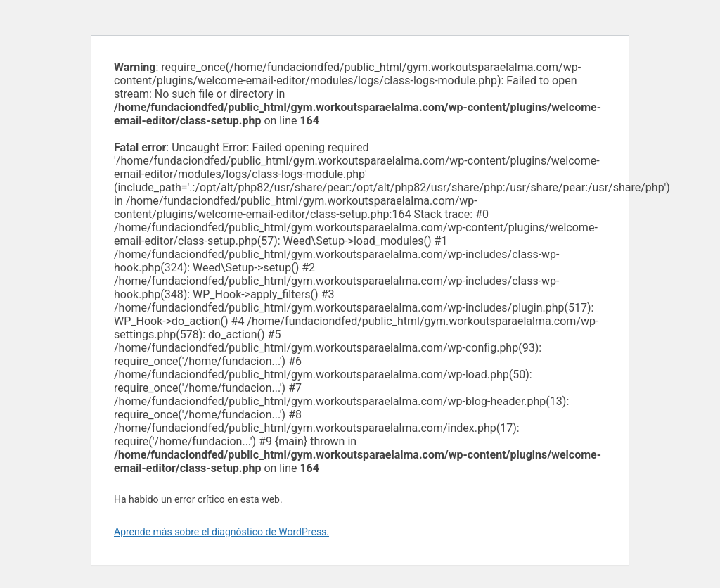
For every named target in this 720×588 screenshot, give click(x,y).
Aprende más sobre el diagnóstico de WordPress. (221, 532)
